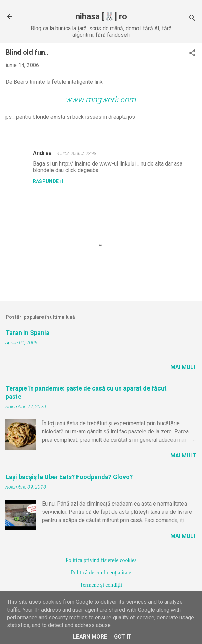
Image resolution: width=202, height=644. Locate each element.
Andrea (42, 153)
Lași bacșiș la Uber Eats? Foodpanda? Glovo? (69, 477)
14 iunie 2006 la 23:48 (75, 153)
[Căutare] (192, 19)
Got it (123, 637)
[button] (192, 54)
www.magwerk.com (101, 100)
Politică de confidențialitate (101, 572)
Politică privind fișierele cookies (101, 560)
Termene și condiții (101, 585)
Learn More (90, 637)
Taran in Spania (27, 333)
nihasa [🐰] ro (101, 16)
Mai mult (183, 367)
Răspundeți (48, 181)
